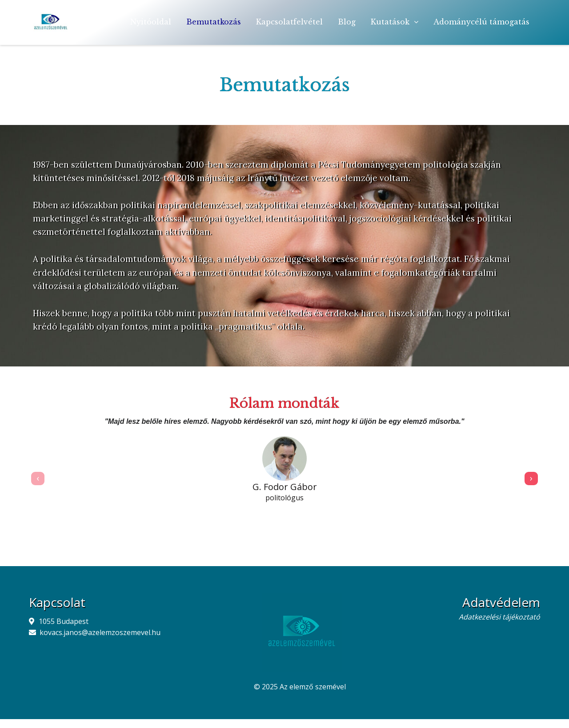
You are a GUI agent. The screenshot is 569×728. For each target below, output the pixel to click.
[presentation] (38, 479)
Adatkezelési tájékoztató (499, 617)
